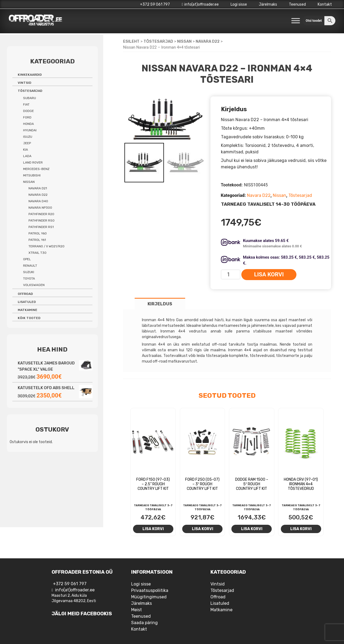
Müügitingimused (149, 597)
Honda (28, 124)
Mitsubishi (32, 175)
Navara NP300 (40, 208)
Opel (27, 259)
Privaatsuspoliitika (150, 590)
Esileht (131, 41)
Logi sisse (239, 4)
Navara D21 (38, 188)
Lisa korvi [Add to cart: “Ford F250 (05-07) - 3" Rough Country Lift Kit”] (203, 529)
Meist (137, 610)
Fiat (26, 104)
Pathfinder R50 (42, 220)
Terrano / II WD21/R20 (46, 246)
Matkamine (28, 310)
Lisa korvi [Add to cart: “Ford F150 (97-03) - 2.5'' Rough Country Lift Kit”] (153, 529)
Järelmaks (268, 4)
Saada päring (144, 623)
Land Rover (33, 162)
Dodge (28, 111)
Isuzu (28, 137)
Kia (26, 150)
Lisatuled (27, 302)
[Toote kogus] (231, 274)
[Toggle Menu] (296, 21)
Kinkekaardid (30, 75)
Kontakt (325, 4)
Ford (27, 117)
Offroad (25, 294)
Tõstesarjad (158, 41)
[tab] (160, 304)
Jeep (27, 143)
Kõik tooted (29, 318)
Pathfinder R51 (41, 227)
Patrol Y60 (38, 233)
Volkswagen (34, 285)
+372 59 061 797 (155, 4)
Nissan (184, 41)
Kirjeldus (160, 304)
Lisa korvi (269, 274)
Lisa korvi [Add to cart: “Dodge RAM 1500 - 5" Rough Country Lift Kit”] (252, 529)
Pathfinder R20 (41, 214)
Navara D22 (208, 41)
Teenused (297, 4)
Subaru (30, 98)
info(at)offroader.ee (200, 4)
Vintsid (24, 83)
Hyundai (30, 130)
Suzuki (29, 272)
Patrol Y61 (37, 240)
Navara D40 (38, 201)
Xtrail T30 (37, 253)
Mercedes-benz (36, 169)
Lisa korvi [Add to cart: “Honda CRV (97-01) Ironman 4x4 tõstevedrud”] (301, 529)
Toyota (29, 278)
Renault (30, 266)
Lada (27, 156)
